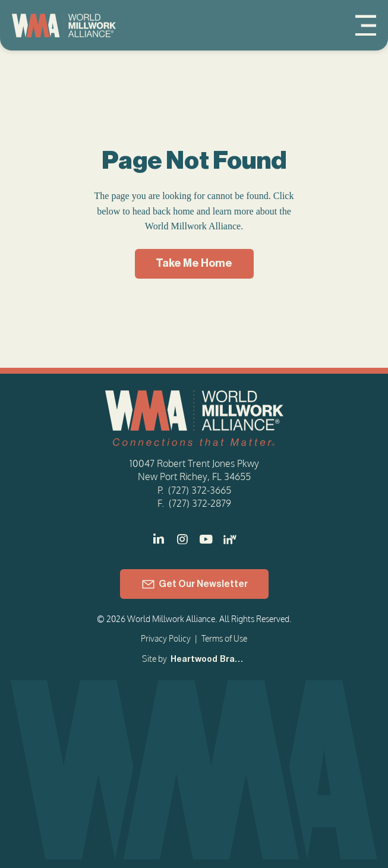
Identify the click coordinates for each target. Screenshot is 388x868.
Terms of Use (224, 638)
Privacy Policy (166, 638)
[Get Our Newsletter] (194, 584)
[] (206, 539)
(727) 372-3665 (200, 490)
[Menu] (366, 25)
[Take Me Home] (194, 264)
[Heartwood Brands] (207, 660)
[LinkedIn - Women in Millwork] (230, 539)
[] (159, 539)
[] (182, 539)
